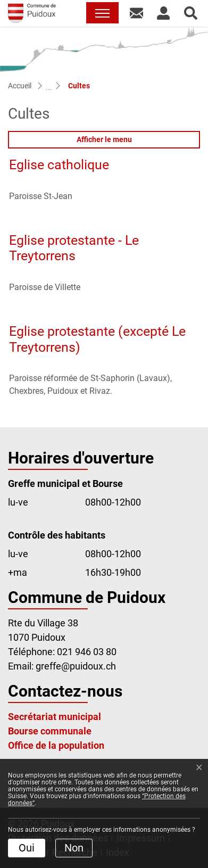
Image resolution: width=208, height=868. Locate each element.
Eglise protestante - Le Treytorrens (74, 248)
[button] (136, 13)
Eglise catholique (59, 165)
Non (74, 848)
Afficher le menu (104, 139)
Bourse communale (50, 731)
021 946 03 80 (87, 652)
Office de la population (56, 745)
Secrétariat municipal (55, 717)
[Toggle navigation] (102, 13)
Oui (27, 848)
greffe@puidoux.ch (76, 666)
